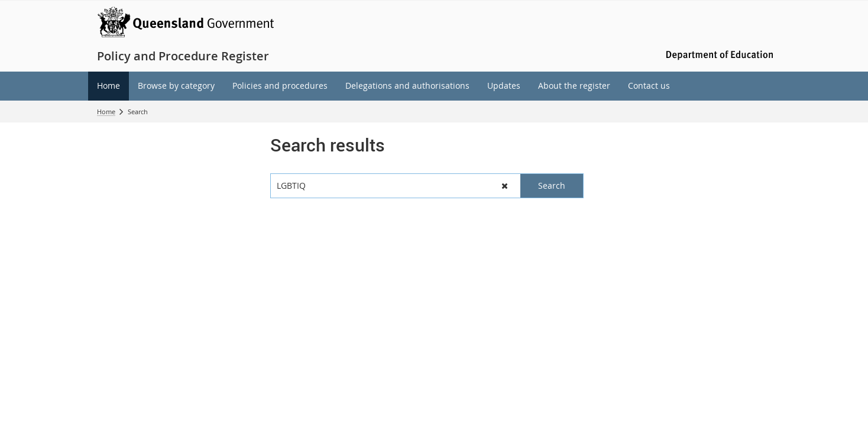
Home (106, 112)
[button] (505, 186)
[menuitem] (108, 86)
